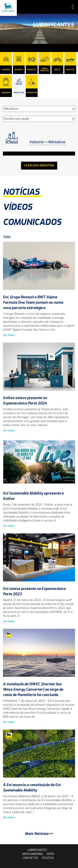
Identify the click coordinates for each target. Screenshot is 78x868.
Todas (7, 237)
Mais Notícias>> (39, 834)
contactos (30, 858)
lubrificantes (37, 850)
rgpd (50, 854)
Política (48, 858)
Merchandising (33, 854)
